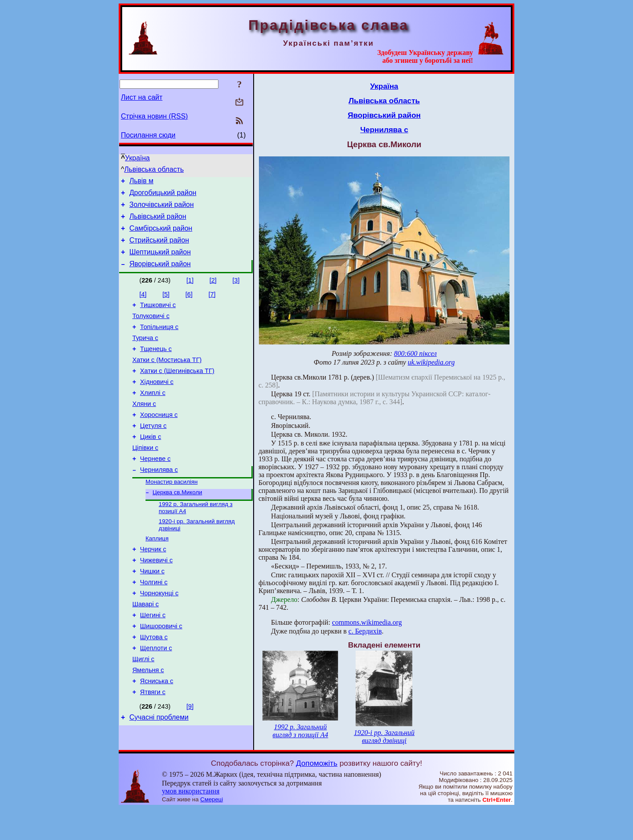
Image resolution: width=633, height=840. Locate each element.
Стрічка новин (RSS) (154, 116)
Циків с (151, 464)
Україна (137, 158)
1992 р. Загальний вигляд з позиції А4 (300, 731)
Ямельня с (148, 722)
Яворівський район (160, 274)
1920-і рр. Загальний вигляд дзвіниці (384, 737)
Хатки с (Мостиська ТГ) (167, 378)
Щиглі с (143, 710)
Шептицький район (160, 261)
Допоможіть (316, 795)
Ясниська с (157, 734)
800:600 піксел (415, 353)
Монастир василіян (172, 514)
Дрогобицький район (163, 195)
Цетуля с (153, 452)
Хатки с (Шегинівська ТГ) (177, 391)
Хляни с (144, 427)
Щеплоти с (156, 697)
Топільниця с (159, 341)
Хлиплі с (153, 415)
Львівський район (158, 222)
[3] (236, 291)
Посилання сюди (148, 135)
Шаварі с (146, 648)
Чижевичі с (156, 599)
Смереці (212, 831)
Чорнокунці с (159, 636)
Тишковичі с (158, 317)
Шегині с (153, 660)
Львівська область (154, 169)
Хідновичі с (157, 403)
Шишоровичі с (161, 673)
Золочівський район (162, 208)
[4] (143, 305)
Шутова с (154, 685)
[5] (166, 305)
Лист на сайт (142, 97)
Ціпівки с (145, 477)
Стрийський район (159, 248)
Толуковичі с (151, 329)
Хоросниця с (159, 440)
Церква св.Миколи (177, 526)
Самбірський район (161, 235)
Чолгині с (154, 623)
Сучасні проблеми (159, 773)
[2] (213, 291)
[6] (189, 305)
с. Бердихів (365, 631)
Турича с (145, 354)
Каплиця (157, 574)
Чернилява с (159, 501)
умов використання (191, 823)
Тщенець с (156, 366)
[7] (212, 305)
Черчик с (153, 587)
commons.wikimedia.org (367, 622)
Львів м (141, 182)
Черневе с (156, 489)
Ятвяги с (153, 746)
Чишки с (153, 611)
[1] (190, 291)
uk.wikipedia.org (431, 362)
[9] (190, 761)
